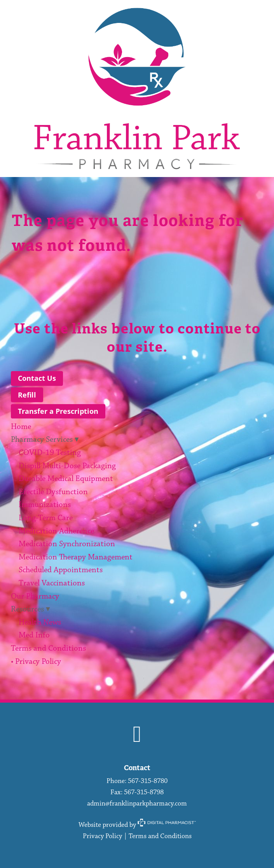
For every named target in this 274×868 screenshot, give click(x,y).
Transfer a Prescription (58, 411)
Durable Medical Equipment (66, 479)
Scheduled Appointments (61, 570)
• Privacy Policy (36, 662)
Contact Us (37, 378)
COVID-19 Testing (50, 453)
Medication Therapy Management (76, 557)
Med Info (34, 635)
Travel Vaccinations (52, 583)
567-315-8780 (148, 781)
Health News (40, 622)
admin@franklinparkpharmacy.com (137, 804)
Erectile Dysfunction (53, 492)
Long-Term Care (46, 518)
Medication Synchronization (67, 544)
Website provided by (137, 825)
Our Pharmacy (35, 596)
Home (21, 427)
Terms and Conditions (48, 648)
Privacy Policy (102, 836)
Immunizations (45, 505)
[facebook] (137, 735)
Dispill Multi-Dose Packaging (67, 466)
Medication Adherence (56, 531)
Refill (27, 395)
